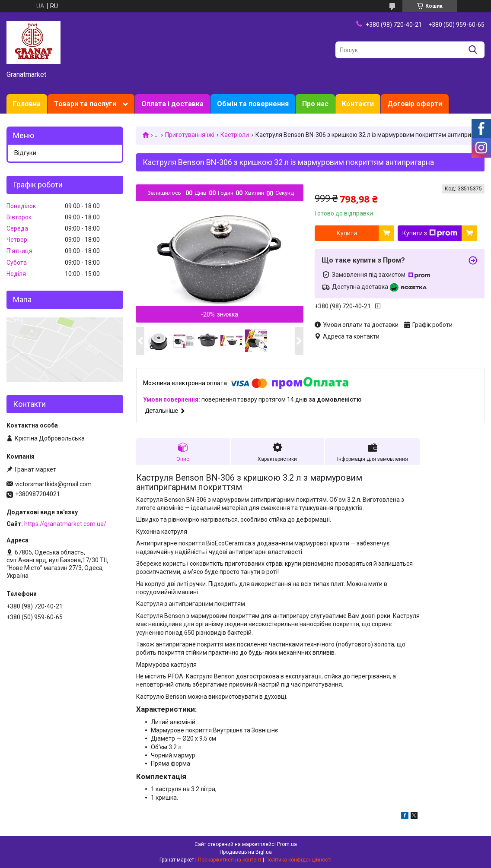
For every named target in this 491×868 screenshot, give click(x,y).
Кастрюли (235, 135)
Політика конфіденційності (298, 860)
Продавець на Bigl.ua (246, 852)
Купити (347, 233)
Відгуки (25, 153)
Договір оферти (415, 104)
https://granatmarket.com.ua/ (65, 524)
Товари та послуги (85, 104)
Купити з (430, 233)
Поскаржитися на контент (230, 860)
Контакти (358, 104)
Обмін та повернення (253, 104)
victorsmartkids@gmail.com (53, 484)
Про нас (315, 104)
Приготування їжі (190, 135)
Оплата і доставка (172, 104)
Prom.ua (287, 844)
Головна (27, 104)
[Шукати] (473, 50)
